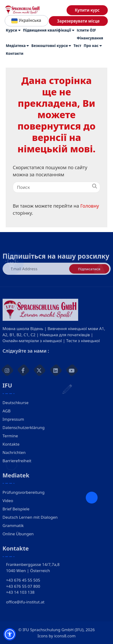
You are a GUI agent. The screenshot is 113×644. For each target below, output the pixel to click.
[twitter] (40, 370)
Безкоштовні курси (51, 46)
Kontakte (11, 444)
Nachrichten (14, 452)
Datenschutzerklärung (24, 427)
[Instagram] (7, 370)
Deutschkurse (16, 403)
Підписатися (89, 269)
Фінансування (90, 38)
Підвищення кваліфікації (49, 30)
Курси (13, 30)
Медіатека (18, 46)
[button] (10, 634)
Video (8, 501)
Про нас (93, 46)
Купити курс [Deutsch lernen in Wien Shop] (87, 10)
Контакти (15, 53)
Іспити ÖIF (86, 30)
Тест (77, 46)
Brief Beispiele (16, 509)
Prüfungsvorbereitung (24, 492)
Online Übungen (18, 534)
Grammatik (13, 525)
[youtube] (72, 370)
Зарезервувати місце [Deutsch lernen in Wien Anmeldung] (78, 21)
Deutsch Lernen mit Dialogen (30, 517)
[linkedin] (56, 370)
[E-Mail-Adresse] (57, 269)
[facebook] (23, 370)
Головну (90, 206)
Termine (10, 436)
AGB (7, 411)
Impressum (13, 419)
